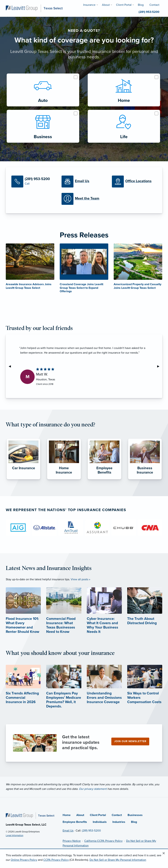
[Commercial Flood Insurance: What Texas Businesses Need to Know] (64, 617)
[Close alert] (164, 853)
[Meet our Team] (84, 199)
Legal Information (15, 835)
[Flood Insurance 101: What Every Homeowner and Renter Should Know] (23, 617)
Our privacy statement (93, 789)
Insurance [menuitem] (89, 5)
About (80, 815)
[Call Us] (34, 182)
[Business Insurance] (145, 479)
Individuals (100, 822)
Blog (134, 822)
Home (67, 815)
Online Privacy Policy (24, 860)
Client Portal (98, 815)
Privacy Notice (72, 841)
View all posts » (80, 579)
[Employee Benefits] (104, 479)
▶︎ (160, 366)
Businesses (135, 815)
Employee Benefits (75, 822)
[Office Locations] (134, 182)
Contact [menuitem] (154, 5)
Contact (117, 815)
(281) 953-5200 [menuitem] (149, 12)
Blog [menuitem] (141, 5)
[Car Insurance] (23, 479)
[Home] (30, 815)
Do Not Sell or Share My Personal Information (118, 860)
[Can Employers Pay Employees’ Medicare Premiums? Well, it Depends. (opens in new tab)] (64, 692)
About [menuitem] (106, 5)
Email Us (68, 831)
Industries (119, 822)
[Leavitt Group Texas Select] (34, 8)
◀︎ (11, 366)
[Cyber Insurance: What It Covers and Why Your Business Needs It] (104, 617)
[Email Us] (84, 182)
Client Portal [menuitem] (124, 5)
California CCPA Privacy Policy (103, 841)
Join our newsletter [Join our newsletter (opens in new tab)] (130, 741)
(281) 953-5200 (91, 831)
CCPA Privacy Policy (56, 860)
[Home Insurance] (64, 479)
